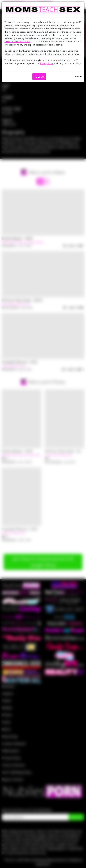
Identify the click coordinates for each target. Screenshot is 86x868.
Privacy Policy (47, 63)
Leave (78, 76)
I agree (39, 77)
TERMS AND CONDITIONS (17, 41)
